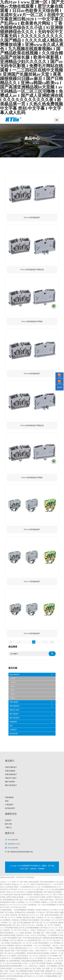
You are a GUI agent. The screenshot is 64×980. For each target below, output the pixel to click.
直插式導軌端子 (15, 675)
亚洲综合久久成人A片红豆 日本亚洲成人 (32, 935)
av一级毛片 (32, 930)
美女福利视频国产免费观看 (24, 910)
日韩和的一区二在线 (9, 923)
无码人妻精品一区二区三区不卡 (52, 920)
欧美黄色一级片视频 (33, 933)
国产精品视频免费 (24, 923)
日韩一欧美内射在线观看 (50, 915)
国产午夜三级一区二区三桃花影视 (45, 923)
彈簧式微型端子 (15, 706)
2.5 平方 (13, 682)
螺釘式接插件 (14, 714)
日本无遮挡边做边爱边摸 (32, 938)
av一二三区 (34, 948)
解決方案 (8, 824)
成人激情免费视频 (13, 961)
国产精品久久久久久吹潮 (34, 976)
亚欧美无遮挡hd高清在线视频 (38, 953)
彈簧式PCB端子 (15, 710)
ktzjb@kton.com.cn (14, 844)
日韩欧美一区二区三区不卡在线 (15, 930)
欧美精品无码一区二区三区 (22, 943)
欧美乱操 (14, 915)
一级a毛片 (55, 946)
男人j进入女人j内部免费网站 (15, 953)
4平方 (12, 686)
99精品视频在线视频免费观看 (32, 961)
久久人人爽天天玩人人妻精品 (34, 966)
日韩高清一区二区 (43, 917)
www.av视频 (19, 933)
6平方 (12, 690)
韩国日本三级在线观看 (24, 946)
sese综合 (11, 948)
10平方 (13, 694)
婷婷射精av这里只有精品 (31, 974)
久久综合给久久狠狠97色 (22, 968)
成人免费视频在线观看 (25, 971)
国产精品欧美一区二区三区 (28, 956)
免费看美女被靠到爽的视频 (53, 938)
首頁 (26, 143)
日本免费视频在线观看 (20, 958)
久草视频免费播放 (51, 976)
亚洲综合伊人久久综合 (46, 930)
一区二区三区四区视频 (42, 946)
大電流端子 (13, 730)
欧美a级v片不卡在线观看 (49, 956)
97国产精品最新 (22, 951)
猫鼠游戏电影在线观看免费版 (11, 966)
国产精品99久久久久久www (29, 915)
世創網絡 (41, 869)
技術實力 (8, 820)
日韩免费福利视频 (11, 928)
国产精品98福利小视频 (55, 912)
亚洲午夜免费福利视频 (15, 976)
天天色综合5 (41, 912)
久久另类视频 (55, 943)
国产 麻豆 (17, 925)
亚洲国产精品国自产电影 (26, 917)
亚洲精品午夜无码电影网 (30, 920)
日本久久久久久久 (28, 925)
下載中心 (8, 828)
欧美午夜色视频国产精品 (12, 938)
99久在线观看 (46, 974)
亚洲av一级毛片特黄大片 (38, 951)
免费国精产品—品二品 (54, 971)
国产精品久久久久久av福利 (10, 974)
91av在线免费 (29, 940)
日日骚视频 (4, 940)
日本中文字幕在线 (17, 940)
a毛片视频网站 (52, 966)
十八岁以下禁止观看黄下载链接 (41, 963)
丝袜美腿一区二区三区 (45, 925)
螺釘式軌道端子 (15, 718)
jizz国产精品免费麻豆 (41, 943)
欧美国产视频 (39, 971)
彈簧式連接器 (14, 702)
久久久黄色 (5, 915)
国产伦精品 (37, 968)
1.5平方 (13, 678)
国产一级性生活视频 (49, 933)
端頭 (11, 726)
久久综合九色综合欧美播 (12, 963)
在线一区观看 (10, 971)
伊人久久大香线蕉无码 (38, 958)
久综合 (25, 963)
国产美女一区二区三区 (44, 940)
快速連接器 (13, 722)
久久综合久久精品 (47, 948)
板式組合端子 (14, 734)
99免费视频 (58, 963)
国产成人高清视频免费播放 (29, 928)
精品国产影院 (10, 951)
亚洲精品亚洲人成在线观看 (25, 912)
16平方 (13, 698)
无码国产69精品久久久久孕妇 (47, 910)
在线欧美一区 (55, 953)
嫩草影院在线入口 (22, 948)
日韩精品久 (16, 920)
